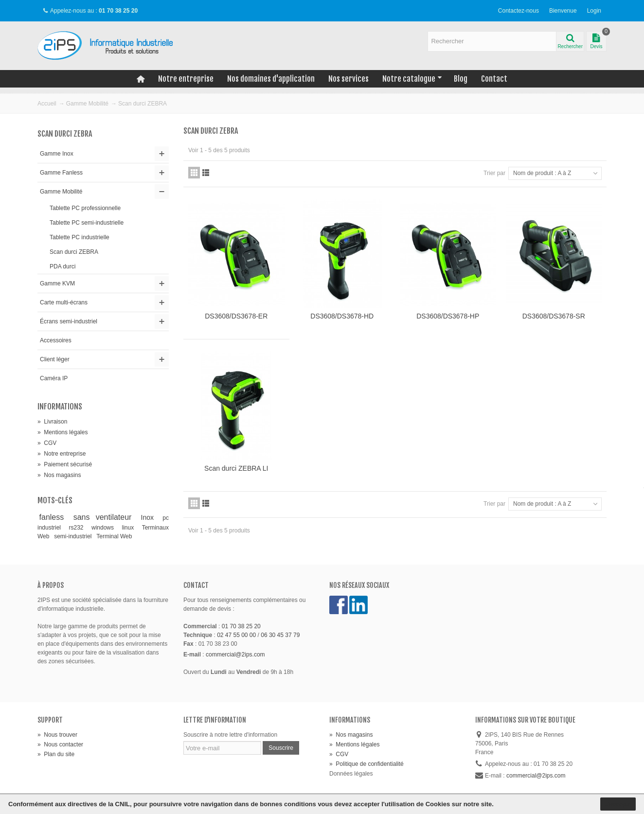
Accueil (47, 104)
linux (131, 528)
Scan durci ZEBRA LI (236, 468)
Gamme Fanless (61, 173)
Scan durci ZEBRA (74, 252)
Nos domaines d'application (271, 79)
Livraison (52, 422)
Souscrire (281, 748)
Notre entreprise (186, 79)
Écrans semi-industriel (69, 321)
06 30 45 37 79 (280, 635)
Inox (150, 517)
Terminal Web (114, 536)
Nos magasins (59, 475)
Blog (461, 79)
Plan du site (56, 754)
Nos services (349, 79)
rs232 (79, 528)
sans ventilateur (106, 517)
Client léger (55, 359)
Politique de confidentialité (367, 764)
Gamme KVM (57, 283)
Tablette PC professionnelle (85, 208)
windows (105, 528)
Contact (494, 79)
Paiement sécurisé (65, 464)
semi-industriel (74, 536)
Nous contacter (60, 744)
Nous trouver (57, 735)
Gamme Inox (57, 154)
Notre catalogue (412, 79)
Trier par (494, 173)
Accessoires (56, 340)
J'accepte (618, 804)
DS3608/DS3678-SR (554, 316)
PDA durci (63, 266)
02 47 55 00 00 (236, 635)
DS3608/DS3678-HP (448, 316)
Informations (60, 407)
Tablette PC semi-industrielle (87, 223)
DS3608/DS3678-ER (236, 316)
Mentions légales (63, 432)
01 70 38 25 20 (241, 626)
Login (594, 11)
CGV (47, 443)
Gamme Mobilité (87, 104)
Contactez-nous (519, 11)
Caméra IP (54, 378)
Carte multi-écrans (64, 302)
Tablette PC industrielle (80, 237)
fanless (55, 517)
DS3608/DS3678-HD (342, 316)
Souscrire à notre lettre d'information (230, 735)
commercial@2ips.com (235, 655)
